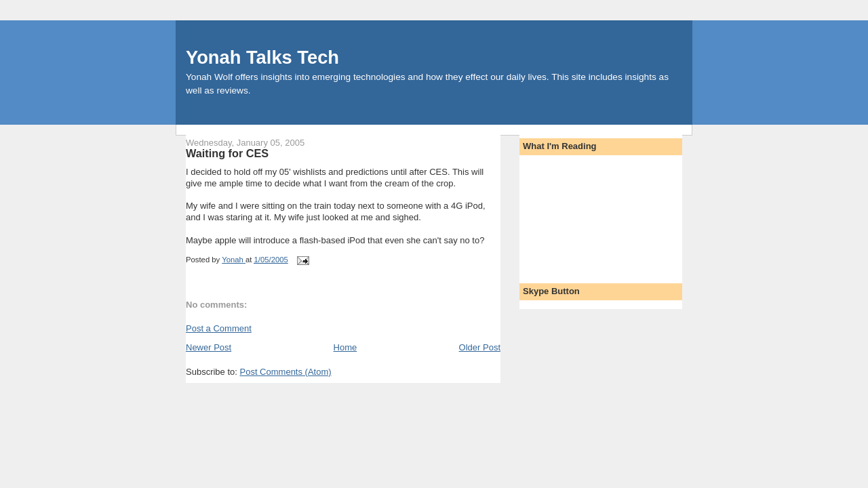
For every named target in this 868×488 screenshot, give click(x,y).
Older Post (480, 347)
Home (346, 347)
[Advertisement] (584, 215)
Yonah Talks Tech (262, 57)
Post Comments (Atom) (286, 372)
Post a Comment (219, 328)
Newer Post (209, 347)
